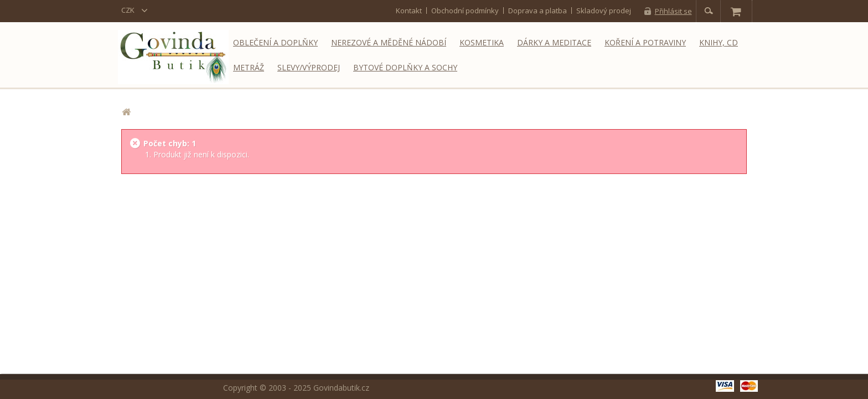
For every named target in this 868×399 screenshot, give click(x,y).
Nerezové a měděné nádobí (389, 42)
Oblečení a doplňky (275, 42)
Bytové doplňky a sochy (405, 67)
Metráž (249, 67)
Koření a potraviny (645, 42)
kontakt (409, 11)
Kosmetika (482, 42)
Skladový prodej (604, 11)
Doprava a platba (538, 11)
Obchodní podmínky (465, 11)
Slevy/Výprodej (309, 67)
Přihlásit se (673, 11)
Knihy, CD (719, 42)
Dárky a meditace (554, 42)
